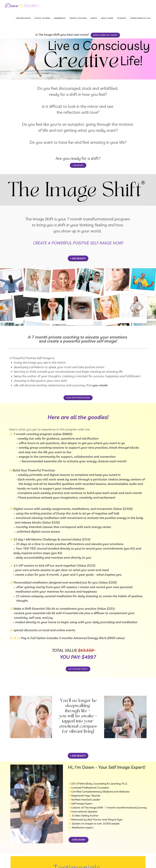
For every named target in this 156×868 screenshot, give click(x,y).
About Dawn (107, 18)
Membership (60, 18)
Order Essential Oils (140, 18)
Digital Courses (42, 18)
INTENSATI (122, 18)
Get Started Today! (78, 669)
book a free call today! (105, 35)
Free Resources (23, 18)
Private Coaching (78, 18)
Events (94, 18)
